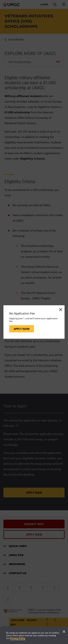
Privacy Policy (18, 638)
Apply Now (22, 329)
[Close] (60, 309)
